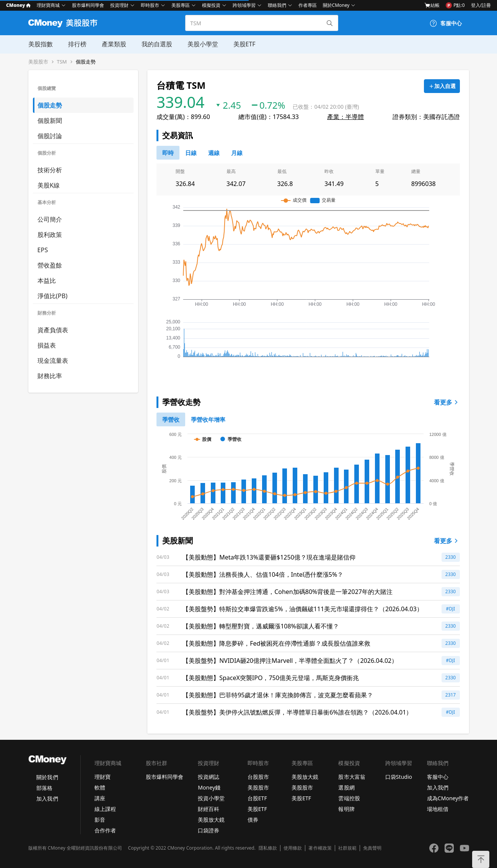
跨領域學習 (244, 5)
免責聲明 (372, 848)
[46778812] (214, 153)
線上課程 (105, 809)
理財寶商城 (48, 5)
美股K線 (49, 185)
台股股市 (258, 777)
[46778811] (191, 153)
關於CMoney (336, 5)
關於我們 (47, 777)
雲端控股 (349, 798)
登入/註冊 (481, 5)
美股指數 (41, 44)
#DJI (451, 609)
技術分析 (50, 170)
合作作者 (105, 830)
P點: (455, 5)
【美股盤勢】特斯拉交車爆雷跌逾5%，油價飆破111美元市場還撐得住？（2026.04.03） (303, 609)
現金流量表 (53, 361)
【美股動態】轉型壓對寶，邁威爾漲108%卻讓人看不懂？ (261, 626)
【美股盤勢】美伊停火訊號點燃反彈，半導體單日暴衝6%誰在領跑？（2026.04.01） (297, 712)
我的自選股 (157, 44)
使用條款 (293, 848)
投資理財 (119, 5)
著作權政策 (320, 848)
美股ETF (244, 44)
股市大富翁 (352, 777)
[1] (208, 419)
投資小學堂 (211, 798)
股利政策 (50, 235)
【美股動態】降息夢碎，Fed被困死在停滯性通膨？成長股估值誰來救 (276, 643)
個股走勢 (86, 62)
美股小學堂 (203, 44)
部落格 (44, 788)
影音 (100, 820)
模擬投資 (211, 5)
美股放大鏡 (211, 820)
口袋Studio (399, 777)
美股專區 (181, 5)
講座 (100, 798)
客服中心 (438, 777)
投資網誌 (209, 777)
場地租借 (438, 809)
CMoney (18, 5)
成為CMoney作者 (448, 798)
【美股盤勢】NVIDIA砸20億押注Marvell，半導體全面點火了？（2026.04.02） (290, 661)
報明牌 (346, 809)
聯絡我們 (277, 5)
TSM (62, 62)
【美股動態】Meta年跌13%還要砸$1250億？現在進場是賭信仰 (269, 557)
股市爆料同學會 (88, 5)
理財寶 (103, 777)
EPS (43, 250)
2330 (451, 557)
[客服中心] (446, 23)
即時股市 (150, 5)
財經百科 (209, 809)
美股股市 (38, 62)
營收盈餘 (50, 265)
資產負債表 (53, 330)
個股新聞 (50, 121)
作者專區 (308, 5)
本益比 (47, 281)
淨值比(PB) (53, 296)
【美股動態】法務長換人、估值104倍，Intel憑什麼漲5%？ (263, 574)
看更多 (447, 402)
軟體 (100, 787)
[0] (168, 153)
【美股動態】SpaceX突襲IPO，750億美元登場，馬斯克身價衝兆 (271, 678)
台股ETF (257, 798)
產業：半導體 (345, 117)
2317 (451, 695)
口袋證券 (209, 830)
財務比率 (50, 376)
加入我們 (47, 799)
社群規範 (347, 848)
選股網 (346, 787)
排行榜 (77, 44)
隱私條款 (268, 848)
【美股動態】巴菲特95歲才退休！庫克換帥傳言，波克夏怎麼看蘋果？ (278, 695)
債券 (253, 820)
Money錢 (209, 787)
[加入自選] (442, 86)
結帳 (432, 5)
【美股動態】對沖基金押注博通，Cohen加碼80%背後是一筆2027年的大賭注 (288, 592)
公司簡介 (50, 219)
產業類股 (114, 44)
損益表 (47, 345)
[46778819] (237, 153)
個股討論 (50, 136)
